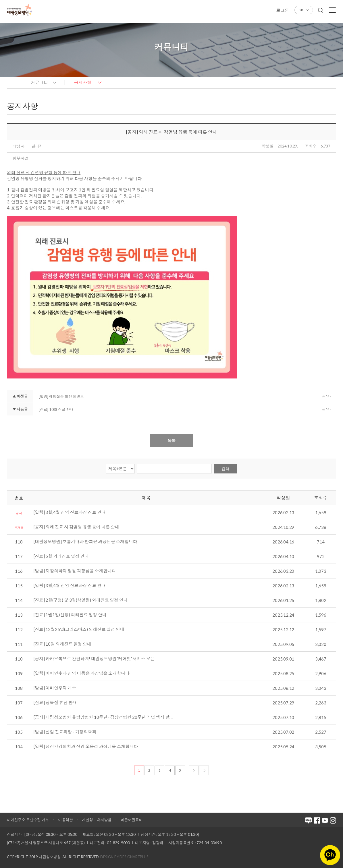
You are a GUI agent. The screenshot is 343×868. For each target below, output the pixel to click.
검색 (226, 469)
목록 (171, 440)
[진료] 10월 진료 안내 (56, 409)
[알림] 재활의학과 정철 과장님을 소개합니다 (75, 571)
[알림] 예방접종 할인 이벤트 (61, 397)
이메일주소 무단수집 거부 (28, 820)
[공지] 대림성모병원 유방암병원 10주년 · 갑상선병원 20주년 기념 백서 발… (103, 717)
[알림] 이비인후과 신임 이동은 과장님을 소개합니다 (81, 673)
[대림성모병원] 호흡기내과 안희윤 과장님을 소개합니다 (85, 542)
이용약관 (65, 820)
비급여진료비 (132, 820)
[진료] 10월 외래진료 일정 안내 (62, 644)
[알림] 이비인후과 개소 (55, 688)
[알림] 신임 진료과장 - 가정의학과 (65, 732)
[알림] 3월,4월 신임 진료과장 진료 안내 (70, 512)
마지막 (204, 770)
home (12, 82)
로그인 (282, 10)
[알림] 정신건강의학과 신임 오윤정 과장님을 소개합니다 (86, 747)
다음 (194, 770)
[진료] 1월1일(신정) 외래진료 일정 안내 (70, 615)
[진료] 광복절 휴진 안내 (55, 703)
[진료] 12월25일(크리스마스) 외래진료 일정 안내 (79, 630)
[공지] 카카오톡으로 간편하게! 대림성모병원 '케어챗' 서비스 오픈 (94, 659)
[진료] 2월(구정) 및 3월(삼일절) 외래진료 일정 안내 (81, 600)
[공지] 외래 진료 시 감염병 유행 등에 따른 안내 (76, 527)
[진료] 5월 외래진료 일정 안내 (61, 556)
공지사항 (83, 82)
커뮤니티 (39, 82)
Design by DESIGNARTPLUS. (125, 857)
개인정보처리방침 (97, 820)
